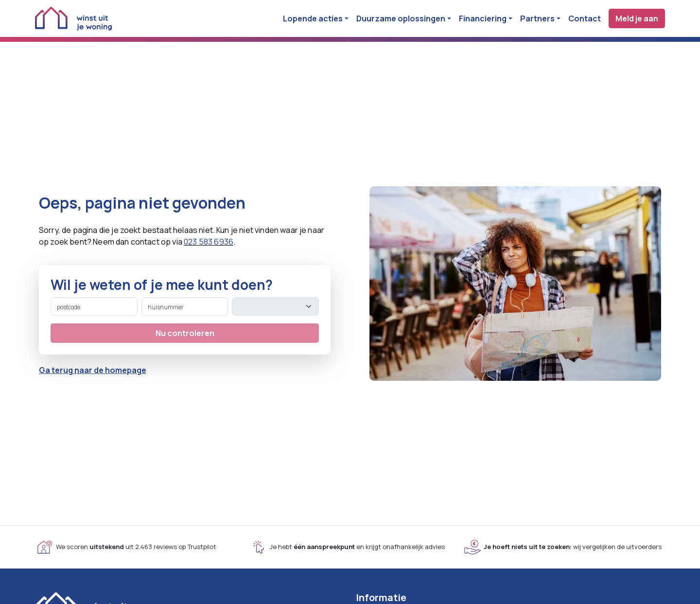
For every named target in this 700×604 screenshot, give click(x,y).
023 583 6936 (209, 242)
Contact (585, 18)
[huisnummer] (185, 306)
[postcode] (94, 306)
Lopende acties (313, 18)
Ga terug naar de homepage (93, 370)
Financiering (483, 18)
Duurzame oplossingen (401, 18)
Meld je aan (637, 18)
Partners (537, 18)
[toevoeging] (275, 306)
